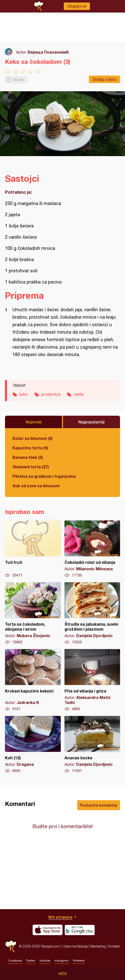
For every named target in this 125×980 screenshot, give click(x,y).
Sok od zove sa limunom (36, 486)
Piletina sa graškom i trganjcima (44, 476)
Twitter (31, 961)
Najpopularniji (92, 422)
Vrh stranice (60, 917)
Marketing (98, 946)
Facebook (15, 961)
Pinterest (79, 961)
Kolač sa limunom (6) (32, 438)
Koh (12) (33, 745)
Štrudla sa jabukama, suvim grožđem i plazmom (92, 613)
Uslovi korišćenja (75, 946)
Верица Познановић (48, 52)
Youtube (45, 961)
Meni (63, 974)
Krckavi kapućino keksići (33, 680)
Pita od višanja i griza (92, 680)
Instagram (62, 961)
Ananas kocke (92, 745)
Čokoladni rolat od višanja (92, 549)
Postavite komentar (99, 805)
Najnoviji (34, 422)
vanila (79, 394)
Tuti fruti (33, 549)
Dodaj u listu (104, 79)
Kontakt (114, 946)
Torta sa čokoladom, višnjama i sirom (33, 613)
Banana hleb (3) (28, 457)
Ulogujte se (77, 6)
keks (24, 394)
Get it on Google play (80, 930)
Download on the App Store (48, 930)
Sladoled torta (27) (31, 467)
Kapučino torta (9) (30, 448)
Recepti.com (11, 946)
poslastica (51, 394)
